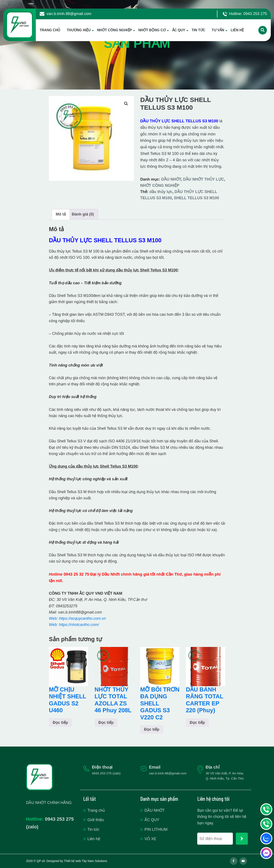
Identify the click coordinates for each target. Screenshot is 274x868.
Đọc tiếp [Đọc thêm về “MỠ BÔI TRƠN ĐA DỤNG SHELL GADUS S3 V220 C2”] (152, 729)
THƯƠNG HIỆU (79, 30)
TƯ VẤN (218, 30)
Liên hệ (94, 839)
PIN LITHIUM (156, 829)
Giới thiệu (96, 820)
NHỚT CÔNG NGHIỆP (114, 30)
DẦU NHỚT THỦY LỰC (204, 179)
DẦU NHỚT (171, 179)
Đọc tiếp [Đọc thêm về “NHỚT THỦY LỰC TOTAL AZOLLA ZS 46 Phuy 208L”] (106, 723)
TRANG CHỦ (50, 30)
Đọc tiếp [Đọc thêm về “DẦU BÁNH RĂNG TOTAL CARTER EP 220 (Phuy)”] (197, 723)
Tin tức (93, 829)
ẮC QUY (179, 30)
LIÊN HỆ (237, 30)
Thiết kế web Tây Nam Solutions (86, 861)
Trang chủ (96, 810)
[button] (126, 104)
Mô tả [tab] (61, 214)
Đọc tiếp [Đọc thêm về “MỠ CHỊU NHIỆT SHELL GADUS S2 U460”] (60, 723)
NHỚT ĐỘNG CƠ (152, 30)
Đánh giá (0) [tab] (83, 214)
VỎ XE (150, 839)
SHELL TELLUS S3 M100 (196, 198)
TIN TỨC (199, 30)
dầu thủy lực (161, 192)
